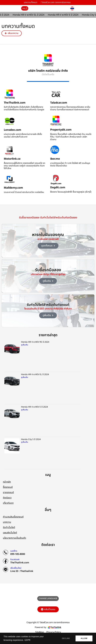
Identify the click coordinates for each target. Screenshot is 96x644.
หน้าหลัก (7, 482)
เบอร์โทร (14, 551)
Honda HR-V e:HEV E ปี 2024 (64, 15)
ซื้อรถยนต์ (8, 487)
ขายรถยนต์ (8, 492)
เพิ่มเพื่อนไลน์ (16, 568)
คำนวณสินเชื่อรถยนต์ (13, 517)
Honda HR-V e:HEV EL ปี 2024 (30, 15)
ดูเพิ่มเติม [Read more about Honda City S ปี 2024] (25, 442)
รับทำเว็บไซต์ (9, 527)
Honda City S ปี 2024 (31, 439)
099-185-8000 (18, 554)
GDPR (27, 640)
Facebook (15, 559)
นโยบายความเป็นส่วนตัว (15, 538)
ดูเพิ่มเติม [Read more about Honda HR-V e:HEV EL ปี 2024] (25, 377)
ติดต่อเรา (7, 498)
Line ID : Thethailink (22, 571)
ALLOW (84, 638)
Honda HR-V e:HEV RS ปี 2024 (35, 342)
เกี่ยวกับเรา (8, 503)
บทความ (7, 522)
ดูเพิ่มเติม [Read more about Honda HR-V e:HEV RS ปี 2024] (25, 345)
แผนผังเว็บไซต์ (10, 533)
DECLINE (66, 638)
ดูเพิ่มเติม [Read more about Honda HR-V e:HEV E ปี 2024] (25, 410)
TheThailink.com (20, 563)
